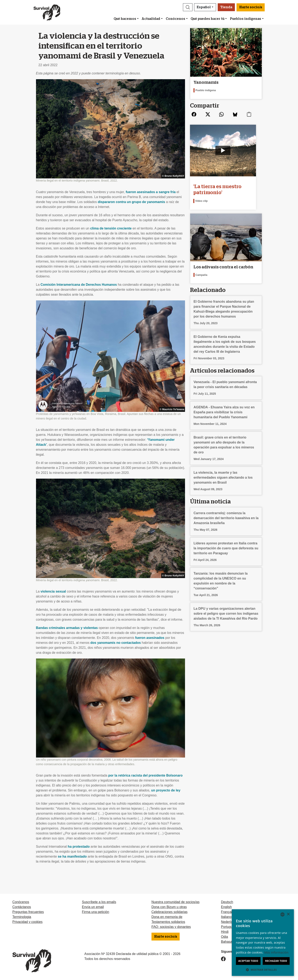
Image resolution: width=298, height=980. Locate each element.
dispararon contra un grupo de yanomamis (131, 202)
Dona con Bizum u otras (169, 907)
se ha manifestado (72, 856)
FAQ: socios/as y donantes (171, 927)
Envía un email (93, 907)
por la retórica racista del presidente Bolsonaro (145, 775)
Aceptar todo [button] (248, 961)
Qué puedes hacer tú (207, 19)
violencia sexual (53, 591)
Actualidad (151, 19)
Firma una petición (96, 912)
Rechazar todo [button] (276, 961)
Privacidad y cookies (28, 922)
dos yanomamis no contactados (116, 643)
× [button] (288, 914)
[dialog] (263, 943)
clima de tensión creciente (111, 228)
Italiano (226, 917)
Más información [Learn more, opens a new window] (276, 952)
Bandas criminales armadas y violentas (67, 628)
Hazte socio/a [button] (251, 7)
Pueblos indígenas (246, 19)
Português (229, 927)
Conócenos (175, 19)
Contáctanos (22, 907)
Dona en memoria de (167, 917)
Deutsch (227, 902)
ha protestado (79, 847)
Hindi (225, 932)
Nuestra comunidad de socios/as (175, 902)
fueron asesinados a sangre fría (151, 192)
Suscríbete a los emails (99, 902)
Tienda (226, 7)
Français (227, 912)
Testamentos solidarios (168, 922)
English (226, 907)
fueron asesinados (150, 638)
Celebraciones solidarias (169, 912)
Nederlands (230, 922)
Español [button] (204, 7)
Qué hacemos (125, 19)
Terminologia (22, 917)
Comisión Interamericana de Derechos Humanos (79, 285)
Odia (225, 937)
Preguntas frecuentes (28, 912)
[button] (188, 7)
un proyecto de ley (166, 790)
